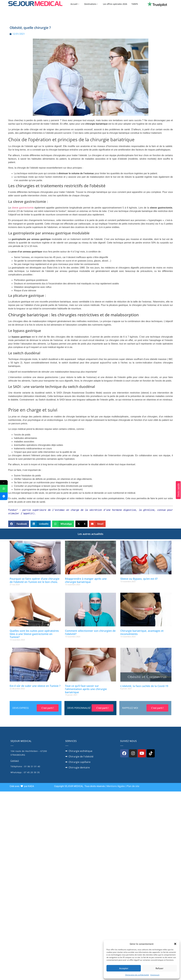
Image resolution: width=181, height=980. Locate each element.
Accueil (75, 4)
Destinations (91, 4)
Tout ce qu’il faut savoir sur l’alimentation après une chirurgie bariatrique (86, 689)
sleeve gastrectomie (23, 208)
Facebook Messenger (9, 498)
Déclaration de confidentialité (137, 975)
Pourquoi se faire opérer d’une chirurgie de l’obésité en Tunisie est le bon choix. (35, 580)
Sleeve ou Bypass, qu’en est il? (139, 579)
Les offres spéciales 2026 (115, 4)
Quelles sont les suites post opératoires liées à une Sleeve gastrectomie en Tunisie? (34, 634)
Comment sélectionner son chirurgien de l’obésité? (90, 632)
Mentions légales (116, 786)
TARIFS (135, 4)
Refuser (159, 968)
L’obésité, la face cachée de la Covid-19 (144, 686)
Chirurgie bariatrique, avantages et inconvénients (142, 632)
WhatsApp (8, 490)
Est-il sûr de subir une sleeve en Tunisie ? (35, 686)
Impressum (155, 975)
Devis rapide (178, 490)
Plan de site (133, 786)
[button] (175, 944)
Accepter (124, 968)
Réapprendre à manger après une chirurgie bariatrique (86, 580)
